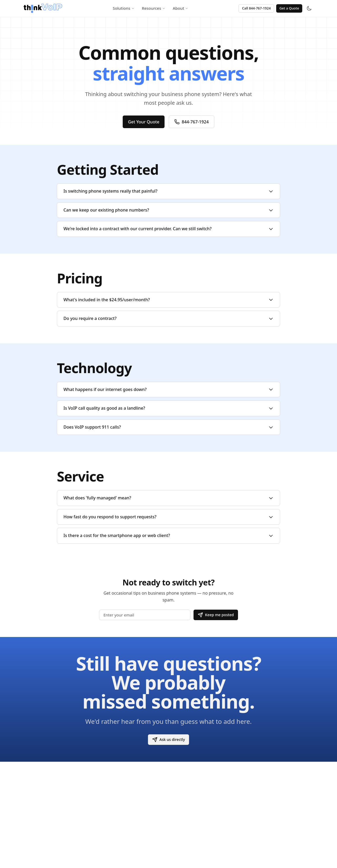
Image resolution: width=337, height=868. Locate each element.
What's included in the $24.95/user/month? (168, 300)
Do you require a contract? (168, 318)
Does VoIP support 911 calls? (168, 427)
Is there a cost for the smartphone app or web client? (168, 535)
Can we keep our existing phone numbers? (168, 210)
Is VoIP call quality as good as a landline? (168, 408)
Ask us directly (168, 739)
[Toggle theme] (309, 8)
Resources (154, 8)
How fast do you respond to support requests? (168, 517)
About (180, 8)
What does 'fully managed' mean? (168, 498)
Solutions (124, 8)
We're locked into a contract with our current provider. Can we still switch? (168, 229)
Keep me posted (215, 615)
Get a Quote (289, 8)
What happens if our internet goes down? (168, 389)
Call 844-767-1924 (256, 8)
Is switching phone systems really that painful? (168, 191)
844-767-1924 (192, 122)
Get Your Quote (143, 122)
